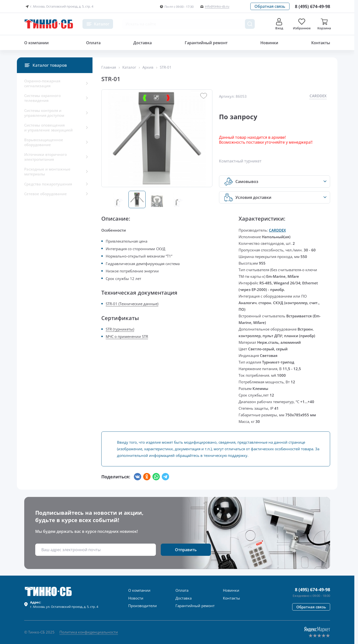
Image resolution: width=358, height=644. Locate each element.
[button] (270, 6)
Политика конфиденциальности (89, 632)
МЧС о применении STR (127, 336)
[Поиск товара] (250, 24)
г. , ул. (64, 604)
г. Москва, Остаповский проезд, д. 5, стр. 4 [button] (59, 7)
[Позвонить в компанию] (312, 6)
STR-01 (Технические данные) (132, 304)
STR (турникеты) (120, 329)
